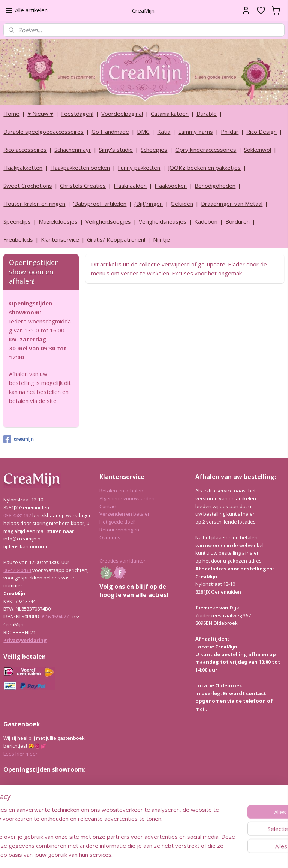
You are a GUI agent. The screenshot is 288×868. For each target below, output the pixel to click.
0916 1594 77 (54, 617)
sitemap (164, 854)
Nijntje (161, 239)
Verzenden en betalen (125, 514)
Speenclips (17, 221)
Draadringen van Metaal (232, 204)
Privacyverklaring (25, 640)
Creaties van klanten (123, 561)
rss (180, 854)
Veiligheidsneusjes (163, 221)
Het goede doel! (117, 522)
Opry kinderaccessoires (206, 150)
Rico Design (262, 132)
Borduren (238, 221)
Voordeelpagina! (122, 114)
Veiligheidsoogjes (108, 221)
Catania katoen (170, 114)
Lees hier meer (20, 754)
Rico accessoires (25, 150)
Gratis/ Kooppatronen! (116, 239)
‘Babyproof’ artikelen (100, 204)
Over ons (110, 537)
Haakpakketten (23, 168)
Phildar (230, 132)
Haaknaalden (130, 186)
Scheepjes (154, 150)
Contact (108, 506)
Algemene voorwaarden (127, 498)
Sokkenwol (258, 150)
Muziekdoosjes (58, 221)
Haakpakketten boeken (80, 168)
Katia (164, 132)
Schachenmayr (73, 150)
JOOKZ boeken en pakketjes (204, 168)
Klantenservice (60, 239)
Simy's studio (116, 150)
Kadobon (206, 221)
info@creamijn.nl (60, 823)
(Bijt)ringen (148, 204)
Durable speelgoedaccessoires (43, 132)
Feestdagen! (77, 114)
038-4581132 (17, 515)
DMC (143, 132)
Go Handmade (110, 132)
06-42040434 (17, 570)
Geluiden (182, 204)
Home (11, 114)
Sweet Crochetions (28, 186)
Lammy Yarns (196, 132)
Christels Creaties (83, 186)
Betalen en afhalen (121, 491)
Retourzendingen (119, 530)
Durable (207, 114)
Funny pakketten (139, 168)
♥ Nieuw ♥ (40, 114)
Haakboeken (171, 186)
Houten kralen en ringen (34, 204)
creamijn (18, 439)
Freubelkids (18, 239)
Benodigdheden (215, 186)
